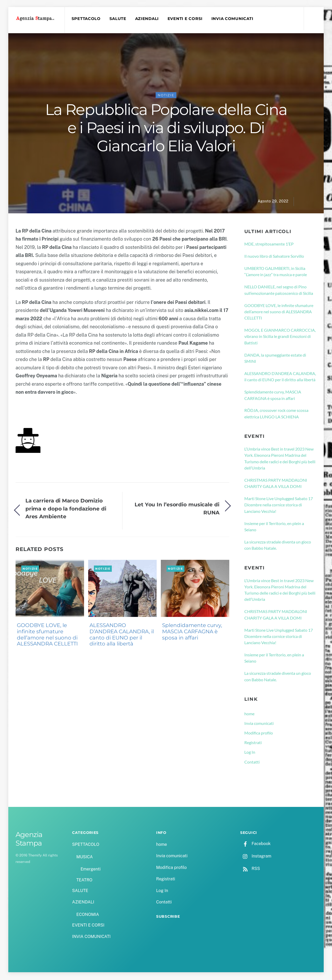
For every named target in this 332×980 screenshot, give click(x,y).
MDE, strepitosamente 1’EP (269, 245)
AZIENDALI (148, 19)
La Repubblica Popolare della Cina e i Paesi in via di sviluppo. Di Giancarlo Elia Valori (166, 128)
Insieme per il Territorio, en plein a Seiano (274, 527)
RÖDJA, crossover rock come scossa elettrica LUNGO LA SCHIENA (276, 414)
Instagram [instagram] (256, 857)
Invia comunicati (259, 724)
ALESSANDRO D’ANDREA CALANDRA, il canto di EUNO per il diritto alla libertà (122, 635)
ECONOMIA (88, 915)
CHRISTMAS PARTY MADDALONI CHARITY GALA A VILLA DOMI (276, 484)
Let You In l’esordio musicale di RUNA (177, 509)
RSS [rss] (250, 869)
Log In (250, 753)
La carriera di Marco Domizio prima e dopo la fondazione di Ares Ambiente (66, 509)
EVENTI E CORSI (186, 19)
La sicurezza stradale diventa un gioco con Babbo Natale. (278, 546)
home (249, 714)
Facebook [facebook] (255, 844)
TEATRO (84, 881)
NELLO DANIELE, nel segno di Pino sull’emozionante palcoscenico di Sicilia (279, 291)
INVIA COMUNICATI (233, 19)
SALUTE (118, 19)
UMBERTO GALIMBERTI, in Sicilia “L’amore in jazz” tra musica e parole (276, 272)
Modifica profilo (259, 734)
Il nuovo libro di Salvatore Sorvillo (274, 257)
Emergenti (90, 870)
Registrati (253, 743)
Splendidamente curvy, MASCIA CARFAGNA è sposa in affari (192, 632)
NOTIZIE (166, 96)
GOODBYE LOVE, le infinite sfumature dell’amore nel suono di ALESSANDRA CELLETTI (47, 635)
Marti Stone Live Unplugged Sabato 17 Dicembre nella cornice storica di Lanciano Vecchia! (279, 506)
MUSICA (84, 858)
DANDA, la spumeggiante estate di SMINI (275, 359)
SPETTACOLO (87, 19)
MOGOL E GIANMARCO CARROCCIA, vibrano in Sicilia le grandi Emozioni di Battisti (280, 337)
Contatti (252, 763)
